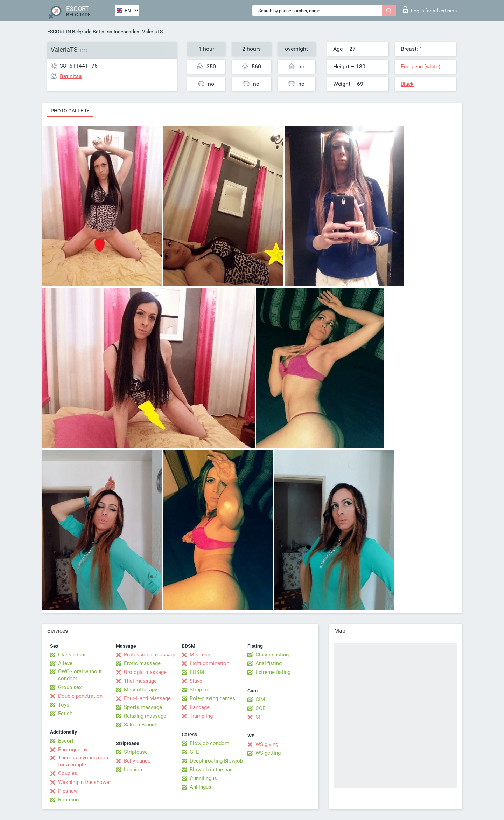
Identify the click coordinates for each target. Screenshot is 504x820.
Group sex (70, 687)
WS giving (267, 744)
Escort (66, 741)
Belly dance (137, 761)
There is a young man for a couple (83, 761)
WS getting (268, 753)
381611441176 (79, 66)
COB (261, 708)
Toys (64, 705)
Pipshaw (68, 791)
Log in (430, 9)
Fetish (65, 714)
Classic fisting (272, 655)
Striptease (136, 752)
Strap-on (199, 690)
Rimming (68, 800)
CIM (260, 700)
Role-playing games (212, 698)
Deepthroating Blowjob (216, 761)
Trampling (201, 716)
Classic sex (72, 655)
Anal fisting (269, 663)
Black (407, 84)
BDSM (197, 672)
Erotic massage (142, 663)
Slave (196, 681)
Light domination (209, 663)
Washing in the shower (85, 782)
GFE (194, 752)
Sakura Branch (141, 725)
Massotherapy (141, 690)
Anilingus (201, 787)
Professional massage (150, 655)
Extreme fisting (273, 672)
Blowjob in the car (211, 770)
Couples (68, 773)
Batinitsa (103, 32)
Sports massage (143, 707)
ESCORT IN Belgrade (69, 32)
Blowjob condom (209, 743)
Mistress (200, 655)
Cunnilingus (203, 778)
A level (66, 663)
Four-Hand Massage (147, 698)
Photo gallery (70, 111)
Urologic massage (145, 672)
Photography (73, 750)
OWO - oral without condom (80, 675)
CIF (259, 717)
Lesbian (133, 770)
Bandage (200, 707)
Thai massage (140, 681)
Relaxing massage (145, 716)
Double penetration (80, 696)
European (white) (421, 67)
